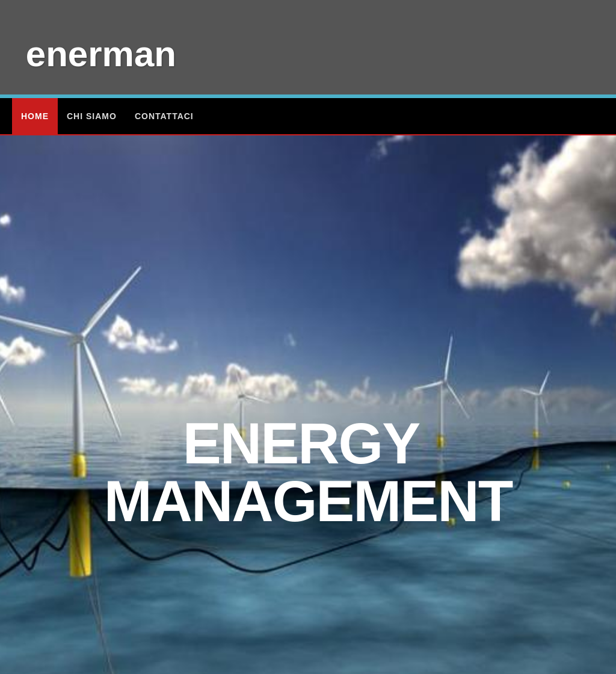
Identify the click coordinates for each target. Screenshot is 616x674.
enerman (101, 54)
